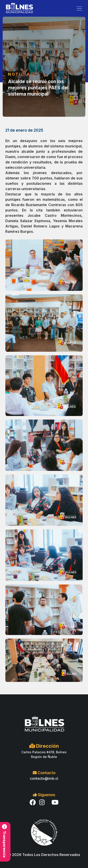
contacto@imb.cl (44, 778)
